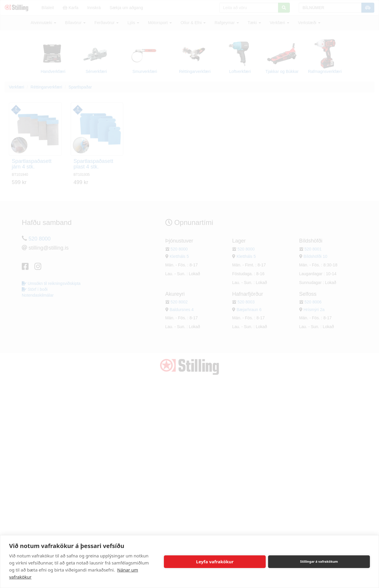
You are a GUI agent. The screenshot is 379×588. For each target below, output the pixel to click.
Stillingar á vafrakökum (319, 561)
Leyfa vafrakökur (215, 562)
